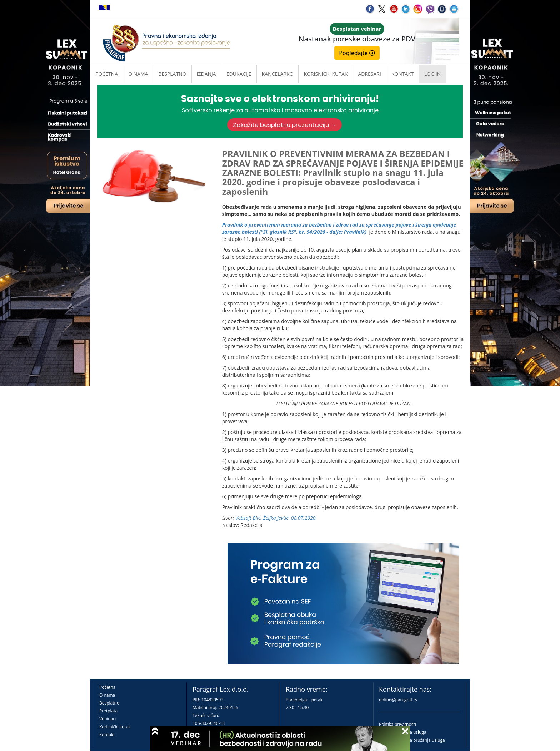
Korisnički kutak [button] (326, 74)
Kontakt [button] (403, 74)
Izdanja (206, 74)
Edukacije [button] (239, 74)
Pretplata (108, 711)
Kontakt (107, 735)
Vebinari (107, 719)
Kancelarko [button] (278, 74)
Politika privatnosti (397, 724)
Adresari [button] (369, 74)
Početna (107, 74)
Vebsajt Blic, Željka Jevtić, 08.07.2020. (276, 518)
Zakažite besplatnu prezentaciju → (285, 125)
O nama (138, 74)
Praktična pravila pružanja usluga (412, 740)
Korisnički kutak (115, 727)
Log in (432, 74)
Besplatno (172, 74)
